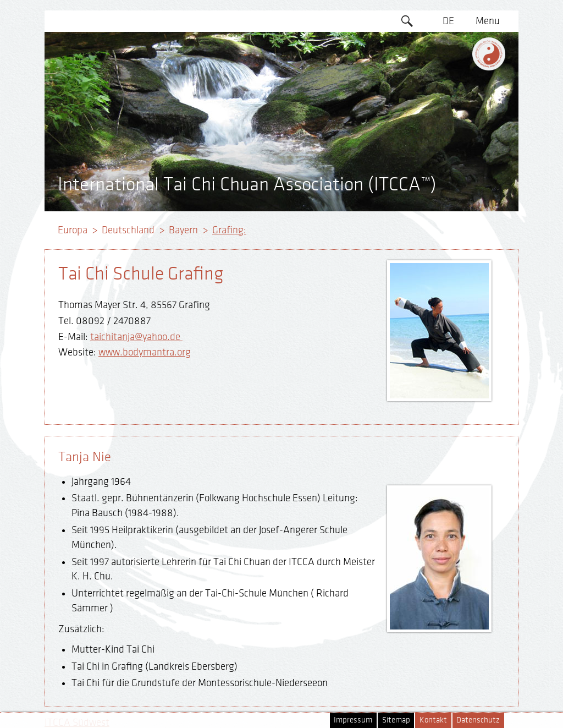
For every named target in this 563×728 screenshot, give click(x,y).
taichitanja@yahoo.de (136, 337)
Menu (488, 21)
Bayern (183, 230)
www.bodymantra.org (145, 352)
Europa (73, 230)
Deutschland (128, 230)
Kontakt (433, 720)
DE (448, 21)
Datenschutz (478, 720)
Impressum (353, 720)
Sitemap (396, 720)
